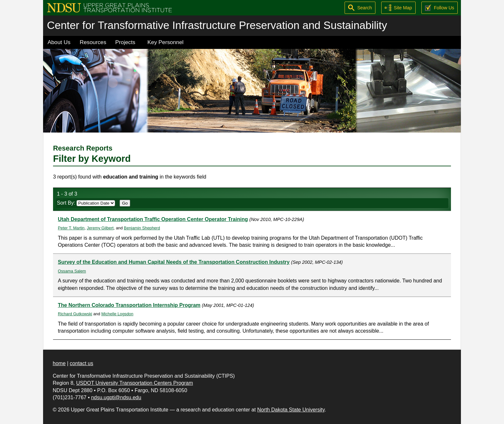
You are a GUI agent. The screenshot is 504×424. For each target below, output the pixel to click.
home (59, 363)
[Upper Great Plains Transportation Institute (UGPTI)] (109, 7)
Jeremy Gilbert (100, 228)
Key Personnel (166, 42)
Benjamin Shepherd (142, 228)
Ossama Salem (72, 271)
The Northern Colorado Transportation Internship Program (129, 305)
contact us (81, 363)
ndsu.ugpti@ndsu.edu (116, 397)
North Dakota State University (291, 410)
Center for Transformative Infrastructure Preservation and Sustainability (217, 25)
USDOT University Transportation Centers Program (135, 383)
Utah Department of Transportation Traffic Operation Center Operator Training (153, 219)
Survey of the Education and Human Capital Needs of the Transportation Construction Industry (174, 262)
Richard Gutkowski (75, 314)
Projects (125, 42)
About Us (59, 42)
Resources (93, 42)
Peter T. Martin (71, 228)
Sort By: (86, 203)
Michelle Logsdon (117, 314)
